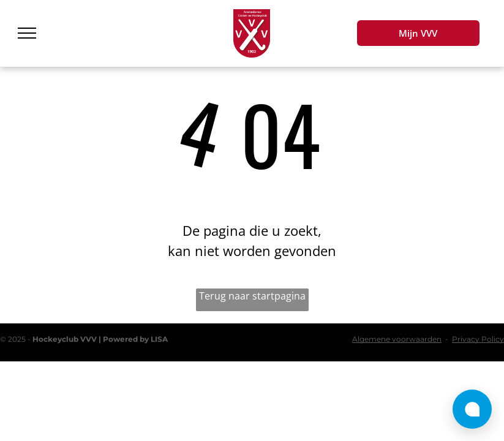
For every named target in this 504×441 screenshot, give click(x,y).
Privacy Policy (478, 339)
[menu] (27, 33)
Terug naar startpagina (252, 296)
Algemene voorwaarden (397, 339)
